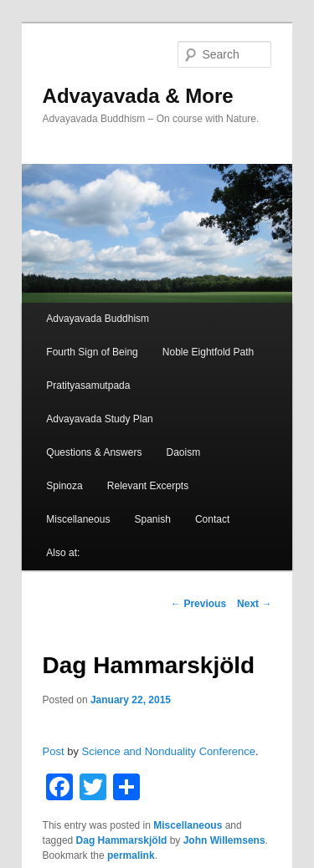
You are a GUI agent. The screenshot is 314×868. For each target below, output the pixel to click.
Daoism (184, 452)
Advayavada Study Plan (99, 419)
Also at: (63, 553)
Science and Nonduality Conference (169, 751)
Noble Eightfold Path (208, 352)
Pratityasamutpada (88, 385)
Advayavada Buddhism (98, 319)
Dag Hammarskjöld (122, 840)
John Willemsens (224, 840)
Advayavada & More (138, 96)
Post (54, 751)
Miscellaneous (78, 519)
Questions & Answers (94, 452)
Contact (212, 519)
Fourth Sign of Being (92, 352)
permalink (131, 855)
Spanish (152, 519)
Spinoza (64, 486)
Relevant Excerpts (148, 486)
